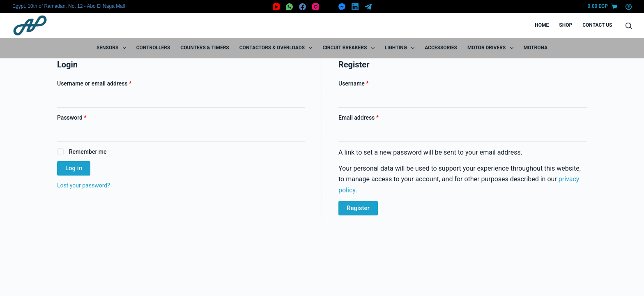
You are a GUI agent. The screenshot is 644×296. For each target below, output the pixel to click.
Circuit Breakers (350, 48)
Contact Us (597, 25)
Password (83, 117)
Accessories (441, 48)
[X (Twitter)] (329, 7)
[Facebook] (302, 7)
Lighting (401, 48)
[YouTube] (276, 7)
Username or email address (106, 83)
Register (358, 208)
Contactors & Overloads (278, 48)
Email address (370, 117)
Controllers (153, 48)
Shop (566, 25)
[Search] (629, 26)
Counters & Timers (205, 48)
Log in (74, 168)
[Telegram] (368, 7)
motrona (536, 48)
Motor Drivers (492, 48)
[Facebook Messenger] (342, 7)
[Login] (629, 7)
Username (365, 83)
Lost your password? (84, 185)
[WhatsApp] (289, 7)
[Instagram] (316, 7)
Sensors (113, 48)
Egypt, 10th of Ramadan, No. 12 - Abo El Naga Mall (69, 6)
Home (542, 25)
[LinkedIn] (355, 7)
